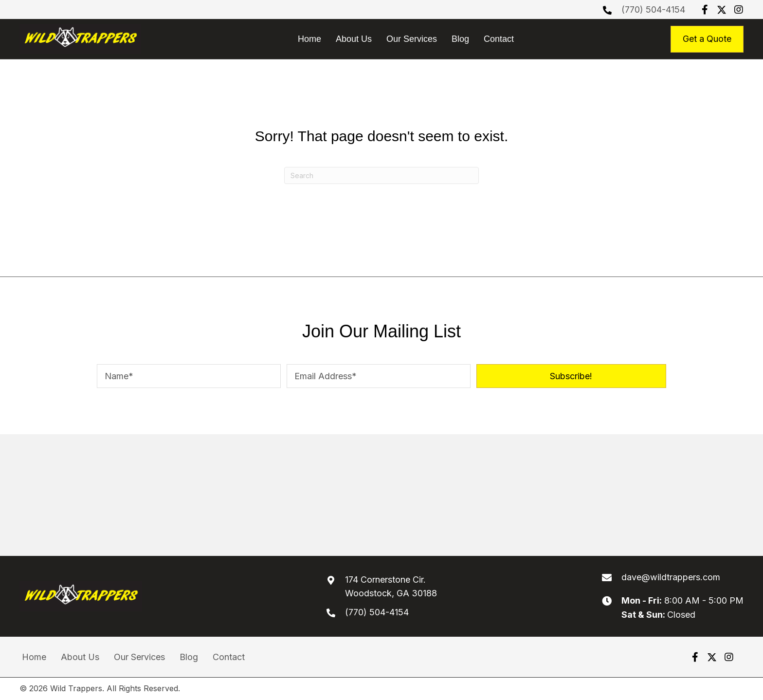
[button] (705, 10)
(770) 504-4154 (653, 9)
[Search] (381, 175)
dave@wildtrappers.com (671, 577)
